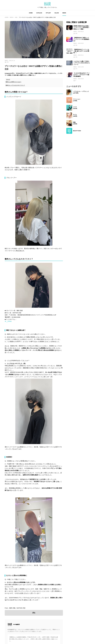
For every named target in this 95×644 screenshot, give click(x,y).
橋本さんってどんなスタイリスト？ (15, 85)
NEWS (64, 13)
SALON (57, 13)
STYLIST (48, 13)
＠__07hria (8, 321)
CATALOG (39, 13)
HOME (31, 13)
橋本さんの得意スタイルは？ (13, 82)
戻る (34, 613)
